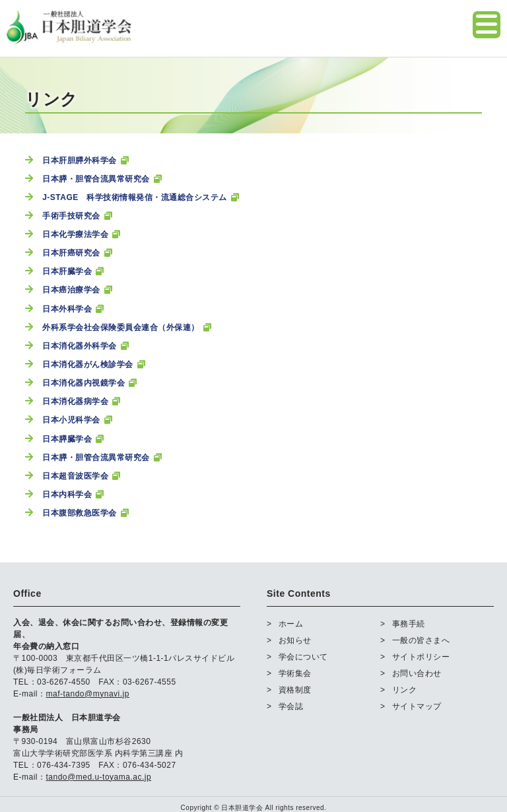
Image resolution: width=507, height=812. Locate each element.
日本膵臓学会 (67, 439)
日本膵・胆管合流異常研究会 (96, 179)
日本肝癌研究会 (71, 253)
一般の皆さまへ (421, 640)
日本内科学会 (67, 494)
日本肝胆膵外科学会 (80, 160)
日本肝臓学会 (67, 271)
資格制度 (295, 689)
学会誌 (291, 706)
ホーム (291, 623)
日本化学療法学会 (75, 234)
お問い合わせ (417, 673)
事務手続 (409, 623)
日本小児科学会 (71, 420)
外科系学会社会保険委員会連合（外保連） (121, 327)
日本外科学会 (67, 309)
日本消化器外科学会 (80, 346)
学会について (303, 656)
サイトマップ (417, 706)
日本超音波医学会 (75, 476)
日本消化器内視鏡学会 (84, 383)
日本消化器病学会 (75, 401)
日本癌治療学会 (71, 290)
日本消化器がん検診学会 (88, 364)
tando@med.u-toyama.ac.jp (99, 776)
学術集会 (295, 673)
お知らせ (295, 640)
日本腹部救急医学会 (80, 513)
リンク (405, 689)
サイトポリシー (421, 656)
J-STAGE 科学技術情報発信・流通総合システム (135, 197)
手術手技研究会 (71, 216)
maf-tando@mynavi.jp (88, 693)
